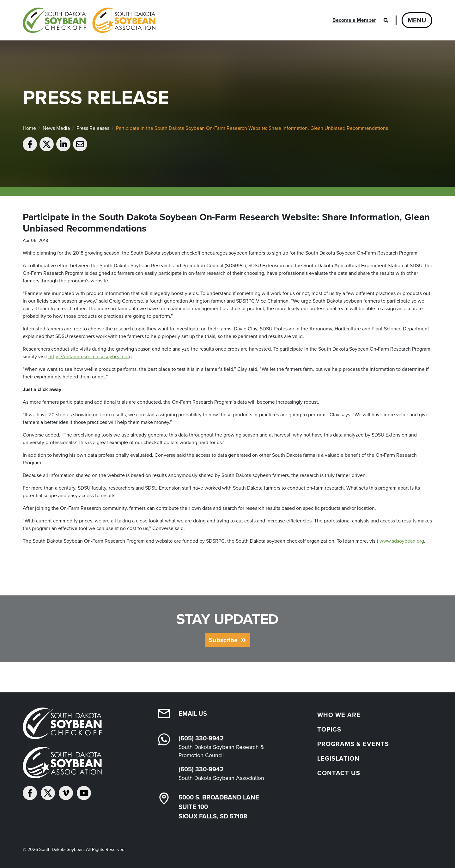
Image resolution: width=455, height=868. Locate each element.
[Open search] (386, 20)
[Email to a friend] (80, 144)
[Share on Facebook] (30, 144)
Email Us (193, 714)
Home (29, 128)
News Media (56, 128)
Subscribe (223, 640)
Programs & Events (353, 744)
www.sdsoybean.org (402, 541)
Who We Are (339, 715)
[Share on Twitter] (47, 144)
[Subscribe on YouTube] (84, 793)
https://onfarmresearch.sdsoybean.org (90, 356)
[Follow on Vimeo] (66, 793)
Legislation (338, 758)
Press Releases (93, 128)
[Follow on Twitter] (48, 793)
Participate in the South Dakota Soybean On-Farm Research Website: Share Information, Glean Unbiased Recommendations (252, 128)
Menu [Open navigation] (417, 20)
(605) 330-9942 (201, 738)
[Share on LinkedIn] (63, 144)
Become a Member (354, 20)
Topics (329, 729)
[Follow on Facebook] (30, 793)
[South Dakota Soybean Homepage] (89, 20)
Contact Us (339, 773)
